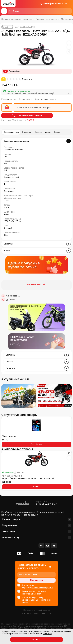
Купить (36, 444)
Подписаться (36, 580)
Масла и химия (9, 436)
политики (47, 634)
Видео (57, 132)
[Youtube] (48, 546)
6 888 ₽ (30, 120)
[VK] (41, 546)
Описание (27, 132)
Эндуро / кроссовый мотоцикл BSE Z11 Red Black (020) (28, 478)
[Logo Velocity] (8, 4)
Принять (36, 640)
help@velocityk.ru (11, 515)
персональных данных (43, 588)
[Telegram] (54, 546)
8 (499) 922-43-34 (51, 4)
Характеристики (11, 132)
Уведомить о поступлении (27, 115)
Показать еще (37, 284)
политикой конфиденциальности (34, 593)
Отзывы (38, 132)
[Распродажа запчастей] (19, 396)
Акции (48, 132)
